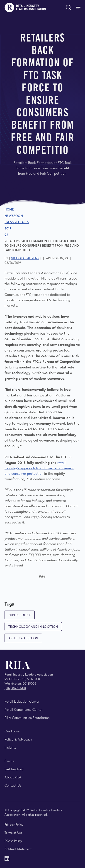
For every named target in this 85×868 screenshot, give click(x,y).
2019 (8, 228)
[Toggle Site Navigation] (79, 7)
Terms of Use (13, 832)
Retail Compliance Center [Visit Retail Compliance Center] (24, 709)
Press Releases (17, 222)
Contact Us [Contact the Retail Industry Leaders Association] (13, 785)
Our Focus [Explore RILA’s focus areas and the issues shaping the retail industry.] (12, 731)
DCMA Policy (13, 840)
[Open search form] (69, 7)
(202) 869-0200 (15, 688)
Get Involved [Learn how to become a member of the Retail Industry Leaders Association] (14, 769)
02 (6, 234)
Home (9, 209)
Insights (10, 747)
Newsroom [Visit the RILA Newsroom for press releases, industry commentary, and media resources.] (14, 215)
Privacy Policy (14, 824)
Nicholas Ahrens (25, 258)
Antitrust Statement (18, 849)
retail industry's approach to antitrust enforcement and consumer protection (39, 468)
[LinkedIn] (7, 858)
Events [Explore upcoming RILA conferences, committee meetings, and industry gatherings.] (10, 761)
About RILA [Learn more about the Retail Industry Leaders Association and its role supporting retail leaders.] (13, 777)
